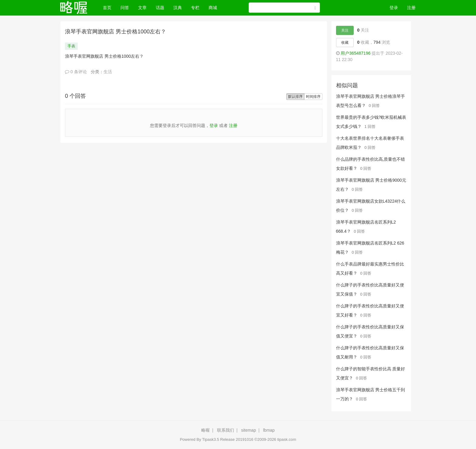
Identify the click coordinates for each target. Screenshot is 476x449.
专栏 (195, 8)
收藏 (345, 43)
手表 (71, 46)
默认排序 (295, 97)
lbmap (269, 430)
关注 (345, 30)
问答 (125, 8)
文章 (142, 8)
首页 (109, 7)
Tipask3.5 (211, 439)
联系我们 (226, 430)
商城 (213, 8)
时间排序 (313, 97)
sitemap (248, 430)
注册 (411, 8)
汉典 (178, 8)
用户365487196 (355, 53)
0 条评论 (76, 72)
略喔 (206, 430)
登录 (394, 8)
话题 (160, 8)
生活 (108, 72)
